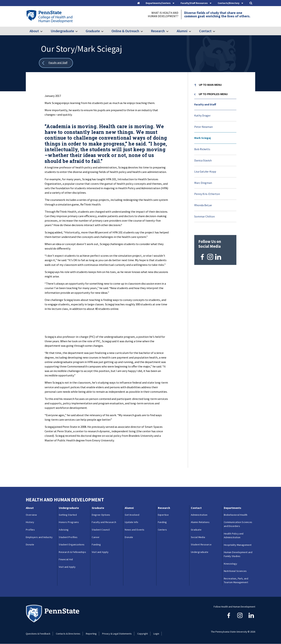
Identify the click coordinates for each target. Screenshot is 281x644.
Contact (205, 31)
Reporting (91, 634)
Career (96, 537)
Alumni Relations (200, 522)
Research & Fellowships (72, 552)
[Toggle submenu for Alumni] (192, 31)
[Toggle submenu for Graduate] (104, 31)
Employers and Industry (39, 537)
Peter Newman (203, 127)
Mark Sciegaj (203, 138)
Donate (30, 544)
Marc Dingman (203, 183)
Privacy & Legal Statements (117, 634)
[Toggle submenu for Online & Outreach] (144, 31)
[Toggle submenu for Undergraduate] (79, 31)
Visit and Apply (67, 567)
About (34, 31)
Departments (233, 508)
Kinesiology (230, 564)
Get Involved (132, 515)
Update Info (131, 522)
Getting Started (68, 515)
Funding (96, 544)
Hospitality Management (238, 545)
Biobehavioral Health (236, 515)
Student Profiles (68, 537)
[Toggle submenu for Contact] (216, 31)
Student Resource (201, 544)
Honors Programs (69, 522)
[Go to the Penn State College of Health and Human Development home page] (49, 16)
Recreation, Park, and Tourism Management (236, 580)
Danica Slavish (203, 160)
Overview (31, 515)
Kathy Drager (202, 115)
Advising (64, 530)
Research (158, 31)
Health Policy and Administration (234, 536)
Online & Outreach (125, 31)
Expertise (163, 515)
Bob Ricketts (202, 149)
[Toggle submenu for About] (44, 31)
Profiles (30, 530)
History (30, 522)
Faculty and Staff (205, 104)
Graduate (93, 31)
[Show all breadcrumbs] (56, 63)
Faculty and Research (104, 522)
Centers (162, 530)
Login (156, 634)
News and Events (134, 530)
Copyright (143, 634)
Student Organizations (72, 544)
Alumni (182, 31)
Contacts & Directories (68, 634)
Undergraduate (62, 31)
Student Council (101, 530)
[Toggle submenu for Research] (170, 31)
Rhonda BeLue (203, 205)
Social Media (198, 537)
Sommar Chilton (204, 216)
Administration (199, 515)
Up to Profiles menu (213, 94)
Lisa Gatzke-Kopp (205, 171)
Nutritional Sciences (235, 571)
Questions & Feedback (38, 634)
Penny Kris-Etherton (207, 194)
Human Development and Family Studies (238, 554)
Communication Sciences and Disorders (238, 524)
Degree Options (101, 515)
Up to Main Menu (210, 85)
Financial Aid (66, 559)
